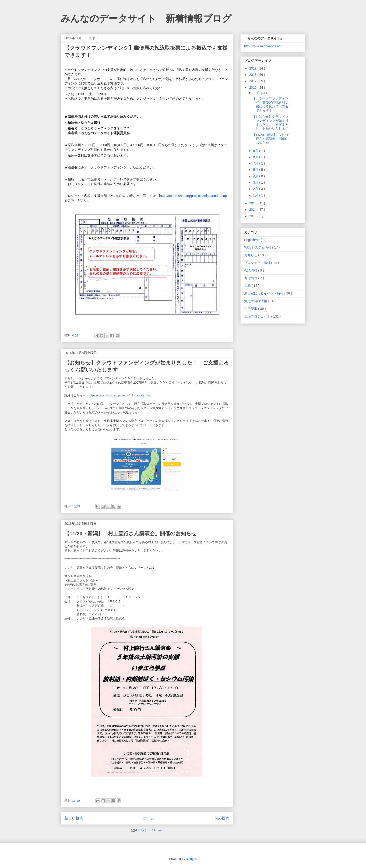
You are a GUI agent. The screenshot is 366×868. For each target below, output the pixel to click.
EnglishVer (252, 240)
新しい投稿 (74, 818)
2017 (253, 81)
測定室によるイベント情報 (264, 293)
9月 (256, 151)
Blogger (191, 859)
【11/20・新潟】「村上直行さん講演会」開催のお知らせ (131, 534)
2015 (253, 203)
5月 (256, 170)
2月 (256, 189)
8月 (256, 157)
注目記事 (251, 309)
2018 (253, 75)
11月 (257, 93)
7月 (256, 163)
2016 (253, 87)
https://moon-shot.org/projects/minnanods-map (193, 196)
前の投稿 (222, 818)
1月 (256, 195)
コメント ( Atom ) (151, 830)
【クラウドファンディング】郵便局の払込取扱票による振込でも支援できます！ (270, 104)
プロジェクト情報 (258, 263)
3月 (256, 182)
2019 (253, 68)
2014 (253, 210)
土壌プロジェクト (258, 316)
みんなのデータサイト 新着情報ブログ (146, 18)
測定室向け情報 (256, 301)
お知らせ (251, 255)
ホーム (149, 818)
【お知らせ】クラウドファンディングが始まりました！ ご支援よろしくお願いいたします (270, 122)
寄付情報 (251, 278)
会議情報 (251, 270)
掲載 (248, 286)
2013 (253, 216)
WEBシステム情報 (258, 247)
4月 (256, 176)
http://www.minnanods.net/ (263, 46)
